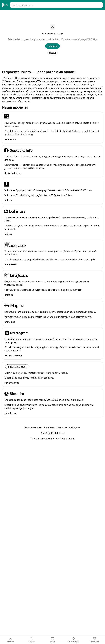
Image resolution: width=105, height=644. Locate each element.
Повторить (53, 46)
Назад (52, 53)
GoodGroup (59, 439)
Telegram (62, 427)
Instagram (75, 427)
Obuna (72, 439)
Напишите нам (33, 427)
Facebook (49, 427)
